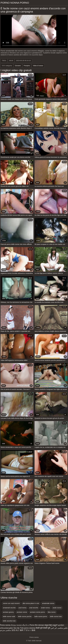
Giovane (18, 66)
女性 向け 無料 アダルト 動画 (23, 630)
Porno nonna (5, 625)
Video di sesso (38, 66)
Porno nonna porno (15, 3)
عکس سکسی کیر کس (59, 628)
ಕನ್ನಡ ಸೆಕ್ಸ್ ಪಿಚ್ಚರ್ (51, 625)
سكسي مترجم (5, 630)
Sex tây (16, 628)
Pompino (27, 66)
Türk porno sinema (28, 628)
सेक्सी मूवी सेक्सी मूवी (43, 628)
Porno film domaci (37, 625)
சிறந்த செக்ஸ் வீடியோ (20, 625)
